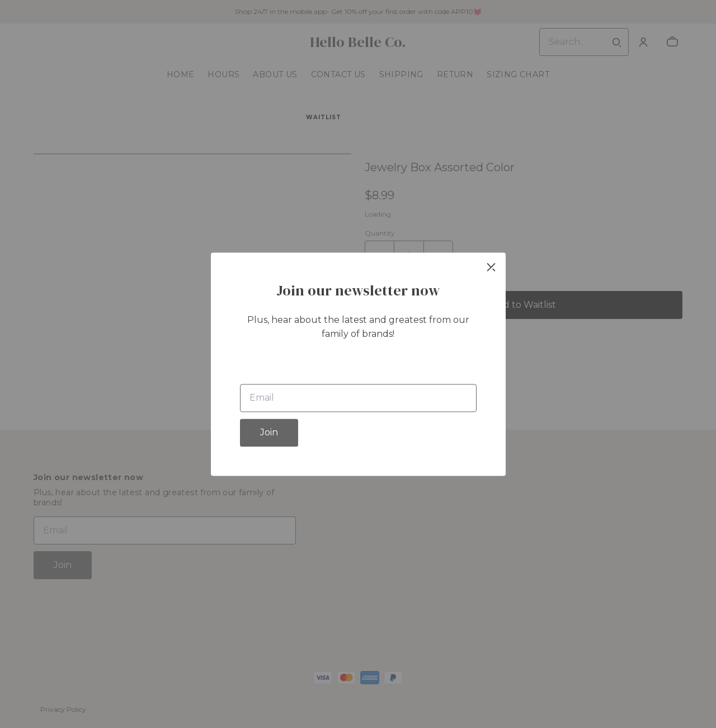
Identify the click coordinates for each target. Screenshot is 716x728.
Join (269, 432)
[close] (491, 267)
